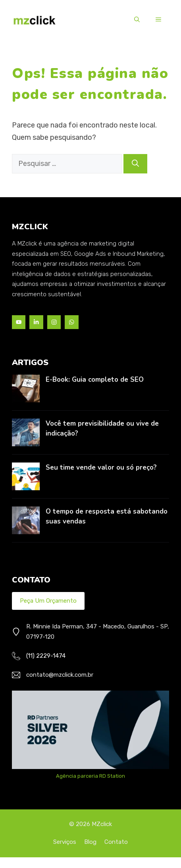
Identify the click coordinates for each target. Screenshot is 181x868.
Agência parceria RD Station (90, 776)
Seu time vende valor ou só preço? (101, 467)
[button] (137, 20)
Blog (90, 842)
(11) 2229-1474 (46, 656)
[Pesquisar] (135, 164)
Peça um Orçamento (48, 601)
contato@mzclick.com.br (60, 675)
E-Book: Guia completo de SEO (95, 380)
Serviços (65, 842)
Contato (116, 842)
